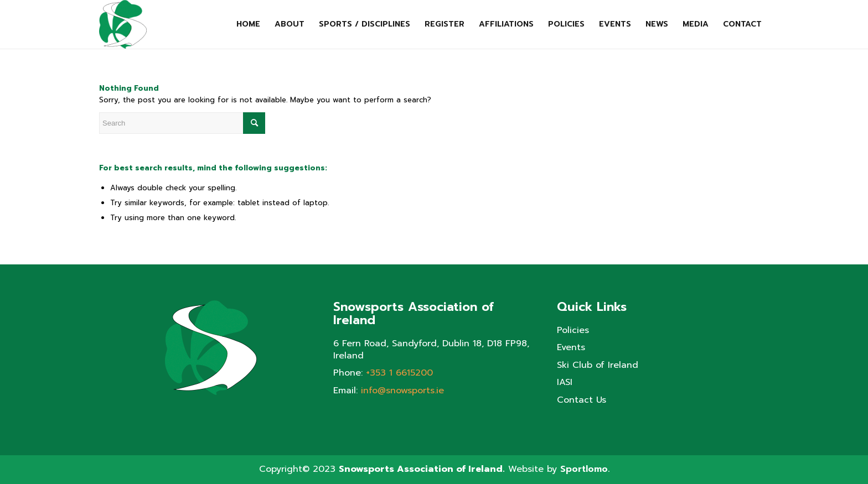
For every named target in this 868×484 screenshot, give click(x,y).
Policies (573, 331)
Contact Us (582, 400)
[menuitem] (248, 24)
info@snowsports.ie (402, 391)
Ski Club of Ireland (598, 365)
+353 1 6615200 (399, 373)
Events (571, 348)
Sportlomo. (585, 469)
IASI (565, 382)
